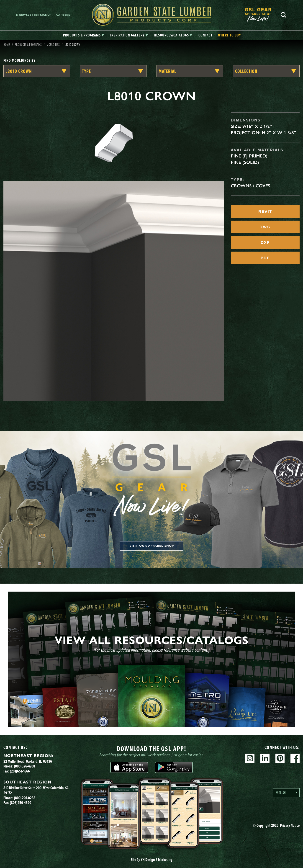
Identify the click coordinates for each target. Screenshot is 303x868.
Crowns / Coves (250, 186)
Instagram (250, 758)
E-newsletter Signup (34, 15)
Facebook (295, 758)
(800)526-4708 (24, 766)
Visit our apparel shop (152, 546)
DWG (265, 227)
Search (283, 15)
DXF (265, 242)
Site (151, 860)
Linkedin (265, 758)
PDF (265, 258)
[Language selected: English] (286, 793)
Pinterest (280, 758)
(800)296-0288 (25, 798)
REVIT (265, 211)
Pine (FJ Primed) (249, 156)
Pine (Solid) (245, 162)
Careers (63, 15)
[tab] (83, 35)
